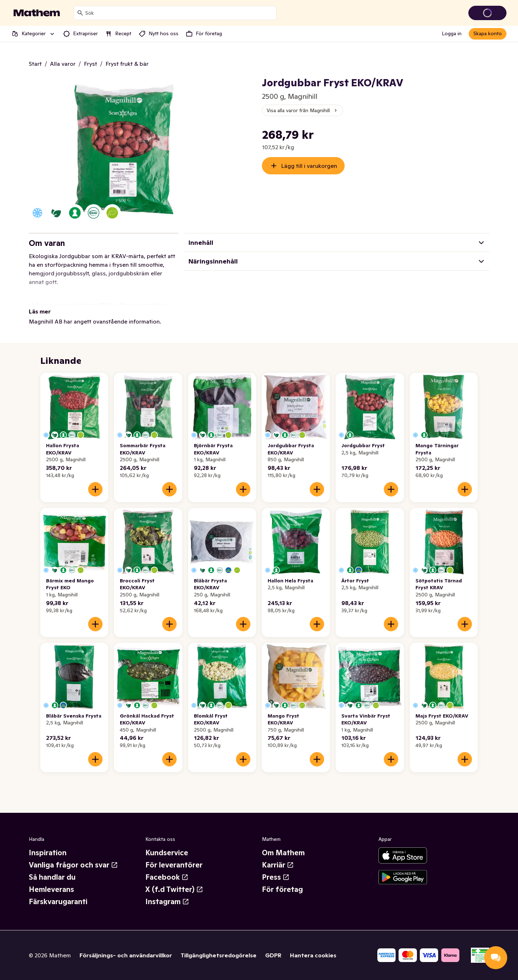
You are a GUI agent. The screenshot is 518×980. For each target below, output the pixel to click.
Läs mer (40, 311)
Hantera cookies (313, 955)
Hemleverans (51, 889)
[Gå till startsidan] (37, 13)
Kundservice (167, 853)
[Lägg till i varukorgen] (95, 489)
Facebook (167, 877)
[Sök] (80, 13)
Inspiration (48, 853)
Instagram (167, 902)
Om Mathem (283, 853)
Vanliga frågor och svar (73, 865)
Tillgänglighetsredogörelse (219, 955)
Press (276, 877)
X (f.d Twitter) (174, 889)
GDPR (273, 955)
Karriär (278, 865)
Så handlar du (52, 877)
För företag (282, 889)
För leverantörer (174, 865)
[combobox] (179, 13)
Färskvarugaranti (58, 902)
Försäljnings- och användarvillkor (126, 955)
